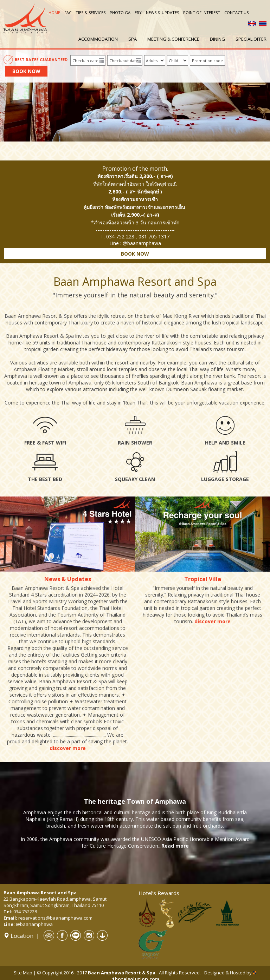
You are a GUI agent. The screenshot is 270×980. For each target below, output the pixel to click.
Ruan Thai (135, 403)
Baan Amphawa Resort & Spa (38, 316)
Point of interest (202, 12)
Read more (175, 846)
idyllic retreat (112, 316)
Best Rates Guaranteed (41, 60)
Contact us (236, 12)
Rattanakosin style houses (181, 343)
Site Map (23, 973)
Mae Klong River (181, 316)
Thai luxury (81, 323)
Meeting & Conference (173, 39)
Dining (217, 39)
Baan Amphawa (199, 383)
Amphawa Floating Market (44, 369)
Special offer (251, 39)
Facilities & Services (85, 12)
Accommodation (98, 39)
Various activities (29, 363)
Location (18, 936)
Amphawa (16, 376)
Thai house (94, 343)
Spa (133, 39)
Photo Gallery (126, 12)
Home (54, 12)
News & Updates (162, 12)
